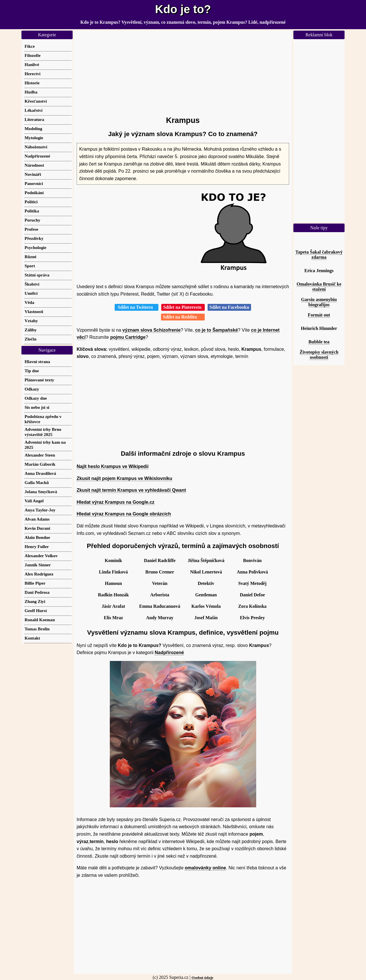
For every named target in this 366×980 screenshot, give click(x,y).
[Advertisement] (183, 71)
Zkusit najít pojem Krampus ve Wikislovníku (124, 478)
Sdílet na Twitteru (137, 307)
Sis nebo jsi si (37, 407)
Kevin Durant (37, 528)
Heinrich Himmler (319, 328)
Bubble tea (319, 342)
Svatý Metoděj (252, 583)
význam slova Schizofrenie (152, 330)
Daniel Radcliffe (160, 560)
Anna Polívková (252, 572)
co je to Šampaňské (216, 330)
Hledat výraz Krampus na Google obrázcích (124, 514)
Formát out (319, 315)
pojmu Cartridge (128, 337)
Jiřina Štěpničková (206, 560)
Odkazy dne (36, 398)
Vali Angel (34, 501)
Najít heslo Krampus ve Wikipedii (113, 466)
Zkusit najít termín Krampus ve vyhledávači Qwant (131, 490)
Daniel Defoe (252, 595)
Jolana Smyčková (41, 492)
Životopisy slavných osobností (319, 355)
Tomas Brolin (37, 629)
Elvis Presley (252, 618)
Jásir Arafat (114, 606)
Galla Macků (37, 482)
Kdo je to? (183, 9)
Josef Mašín (206, 618)
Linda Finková (113, 572)
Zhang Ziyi (35, 601)
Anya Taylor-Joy (40, 510)
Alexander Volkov (41, 556)
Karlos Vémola (206, 606)
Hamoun (114, 583)
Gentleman (206, 595)
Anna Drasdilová (40, 473)
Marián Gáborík (40, 464)
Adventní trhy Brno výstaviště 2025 (43, 432)
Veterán (160, 583)
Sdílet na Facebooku (229, 307)
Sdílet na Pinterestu (183, 307)
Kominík (113, 560)
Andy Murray (160, 618)
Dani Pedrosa (37, 592)
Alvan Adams (37, 519)
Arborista (160, 595)
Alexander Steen (40, 455)
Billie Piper (35, 583)
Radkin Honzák (113, 595)
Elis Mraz (113, 618)
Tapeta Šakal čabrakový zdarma (319, 255)
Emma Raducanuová (160, 606)
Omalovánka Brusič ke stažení (319, 287)
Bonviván (252, 560)
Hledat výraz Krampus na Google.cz (116, 502)
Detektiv (206, 583)
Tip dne (32, 371)
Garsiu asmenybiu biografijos (319, 302)
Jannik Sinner (38, 565)
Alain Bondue (37, 537)
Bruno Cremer (160, 572)
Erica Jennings (319, 271)
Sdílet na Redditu (183, 317)
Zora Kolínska (252, 606)
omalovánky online (205, 868)
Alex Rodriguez (39, 574)
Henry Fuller (37, 546)
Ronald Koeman (40, 620)
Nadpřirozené (169, 653)
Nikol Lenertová (206, 572)
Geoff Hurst (36, 610)
